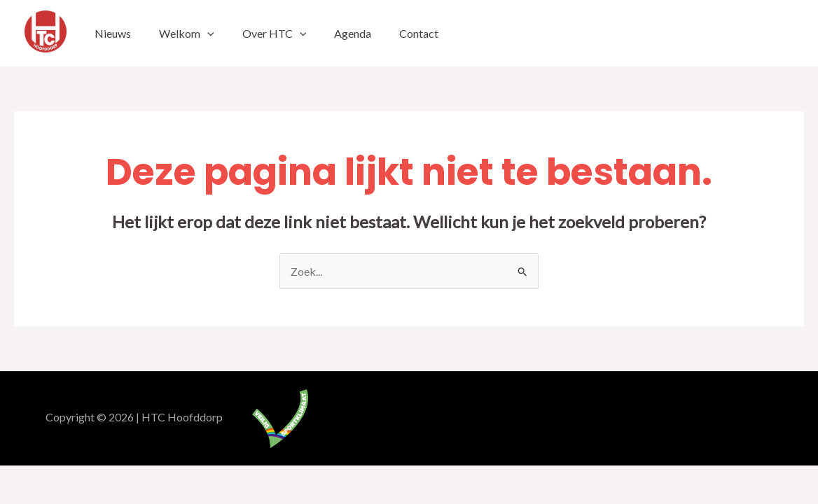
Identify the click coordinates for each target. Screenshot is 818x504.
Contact (419, 33)
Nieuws (113, 33)
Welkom (187, 33)
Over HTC (275, 33)
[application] (207, 33)
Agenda (353, 33)
